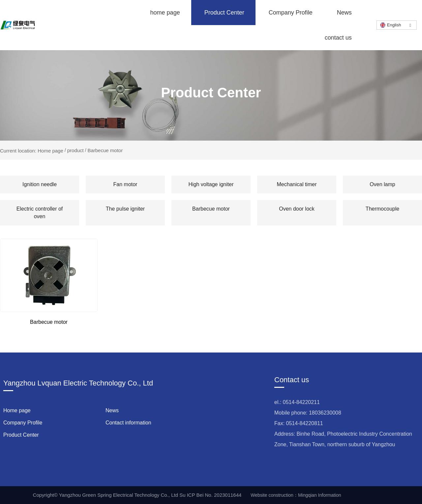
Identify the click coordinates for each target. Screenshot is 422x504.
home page (165, 13)
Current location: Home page (32, 150)
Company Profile (291, 13)
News (344, 13)
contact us (338, 38)
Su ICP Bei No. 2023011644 (210, 495)
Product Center (224, 13)
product (75, 150)
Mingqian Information (320, 495)
